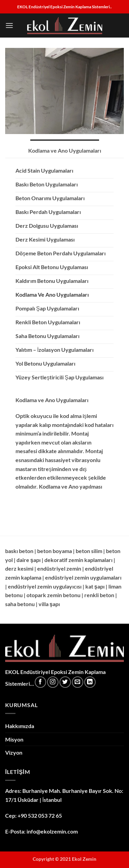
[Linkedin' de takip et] (90, 682)
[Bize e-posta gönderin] (78, 682)
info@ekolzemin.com (52, 831)
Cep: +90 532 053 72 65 (34, 815)
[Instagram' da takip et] (53, 682)
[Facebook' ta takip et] (40, 682)
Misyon (14, 739)
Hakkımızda (20, 726)
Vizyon (14, 752)
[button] (9, 25)
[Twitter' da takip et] (65, 682)
